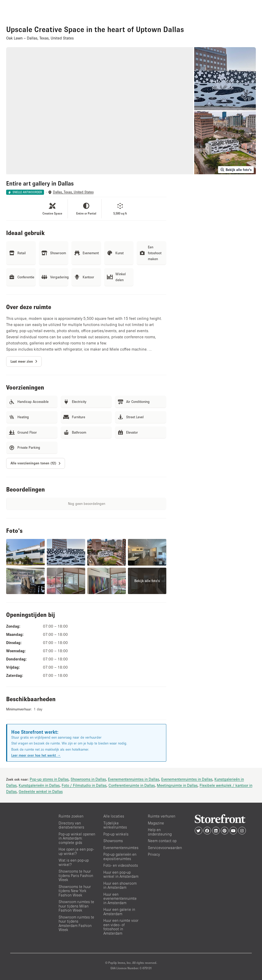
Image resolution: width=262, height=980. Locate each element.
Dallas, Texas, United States (73, 192)
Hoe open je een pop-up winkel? (76, 851)
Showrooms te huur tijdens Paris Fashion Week (76, 875)
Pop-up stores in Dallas (49, 779)
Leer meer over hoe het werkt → (36, 755)
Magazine (156, 823)
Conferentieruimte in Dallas (132, 785)
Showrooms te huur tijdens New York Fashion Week (75, 891)
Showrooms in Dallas (88, 779)
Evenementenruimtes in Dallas (134, 779)
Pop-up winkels (116, 834)
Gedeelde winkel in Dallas (41, 791)
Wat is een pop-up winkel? (74, 862)
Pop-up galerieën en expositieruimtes (120, 856)
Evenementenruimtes (121, 848)
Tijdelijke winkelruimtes (115, 825)
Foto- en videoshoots (121, 865)
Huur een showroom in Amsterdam (120, 885)
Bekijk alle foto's (236, 170)
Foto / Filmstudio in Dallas (84, 785)
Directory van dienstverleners (71, 825)
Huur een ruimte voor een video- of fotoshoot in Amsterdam (121, 927)
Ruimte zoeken (71, 816)
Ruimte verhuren (162, 816)
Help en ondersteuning (160, 832)
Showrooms (113, 841)
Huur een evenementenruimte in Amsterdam (120, 899)
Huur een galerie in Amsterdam (119, 912)
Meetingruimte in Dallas (177, 785)
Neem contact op (162, 841)
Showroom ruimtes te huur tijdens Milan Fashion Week (76, 906)
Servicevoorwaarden (165, 848)
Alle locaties (114, 816)
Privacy (154, 854)
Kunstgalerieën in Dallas (39, 785)
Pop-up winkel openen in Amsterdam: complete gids (77, 838)
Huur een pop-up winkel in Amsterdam (121, 874)
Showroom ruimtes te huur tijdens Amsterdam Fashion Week (76, 923)
